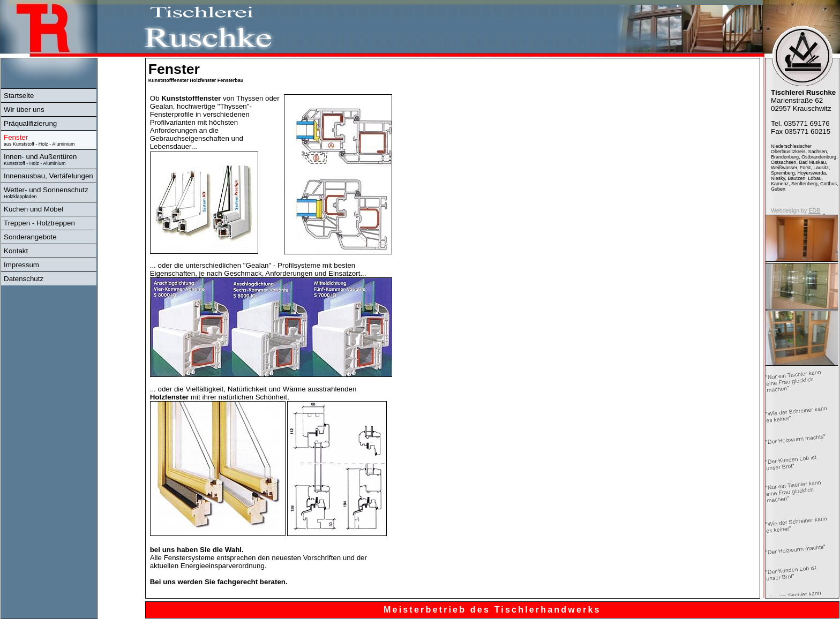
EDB (814, 210)
